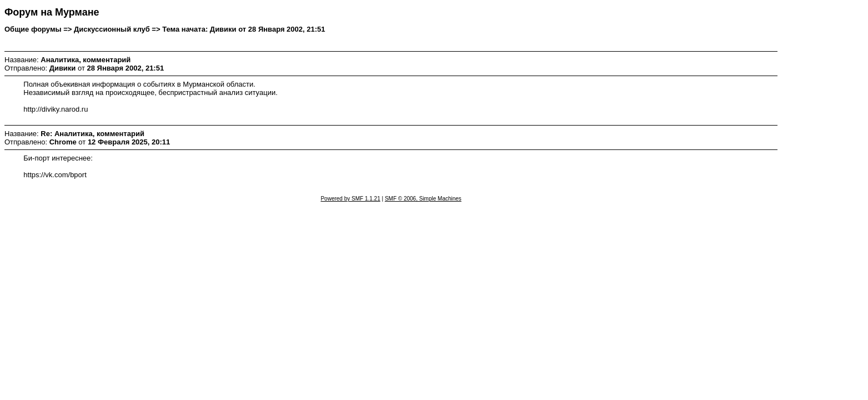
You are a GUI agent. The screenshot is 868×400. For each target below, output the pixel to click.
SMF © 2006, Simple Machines (423, 199)
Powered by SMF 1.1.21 (350, 199)
